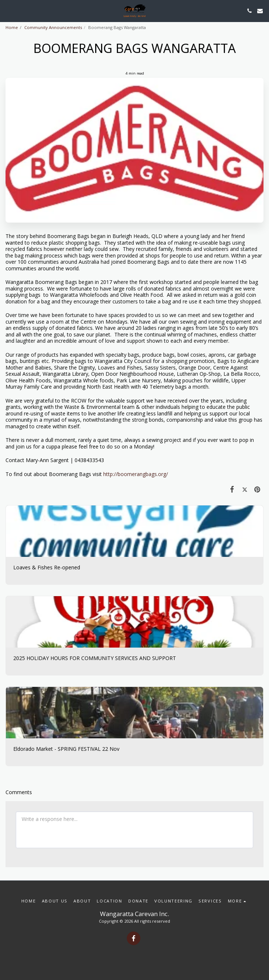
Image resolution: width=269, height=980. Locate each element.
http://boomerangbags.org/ (136, 474)
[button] (8, 10)
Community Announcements (53, 27)
